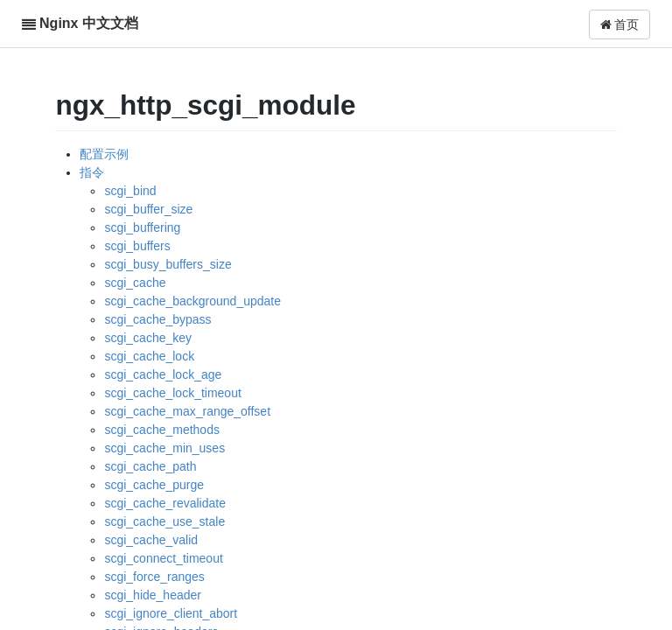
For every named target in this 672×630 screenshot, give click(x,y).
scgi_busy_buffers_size (168, 264)
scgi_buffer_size (148, 209)
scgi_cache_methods (162, 430)
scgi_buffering (142, 227)
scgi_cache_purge (154, 485)
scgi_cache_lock (149, 356)
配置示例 (104, 154)
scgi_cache (135, 283)
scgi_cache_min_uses (164, 448)
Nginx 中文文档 (89, 23)
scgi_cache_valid (151, 540)
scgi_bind (130, 191)
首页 (620, 24)
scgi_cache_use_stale (164, 521)
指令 (92, 172)
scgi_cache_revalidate (165, 503)
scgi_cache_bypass (157, 319)
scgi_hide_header (153, 595)
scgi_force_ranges (154, 577)
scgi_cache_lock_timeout (172, 393)
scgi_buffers (137, 246)
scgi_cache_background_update (192, 301)
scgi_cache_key (148, 338)
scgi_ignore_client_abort (171, 613)
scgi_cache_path (150, 466)
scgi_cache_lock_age (163, 374)
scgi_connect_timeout (163, 558)
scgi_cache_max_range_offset (187, 411)
